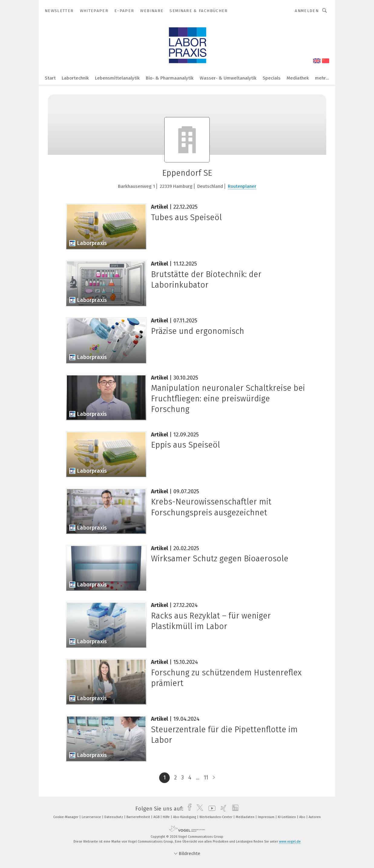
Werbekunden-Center (216, 817)
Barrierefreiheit (139, 817)
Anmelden (307, 11)
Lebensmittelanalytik (117, 78)
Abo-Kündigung (185, 817)
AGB (157, 817)
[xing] (222, 809)
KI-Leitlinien (287, 817)
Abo (303, 817)
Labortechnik (75, 78)
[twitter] (198, 809)
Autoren (315, 817)
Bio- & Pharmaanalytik (170, 78)
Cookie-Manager (66, 817)
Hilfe (167, 817)
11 (206, 778)
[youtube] (210, 809)
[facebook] (188, 809)
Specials (272, 78)
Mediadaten (246, 817)
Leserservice (92, 817)
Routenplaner (242, 186)
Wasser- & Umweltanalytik (228, 78)
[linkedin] (234, 809)
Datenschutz (114, 817)
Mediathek (298, 78)
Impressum (267, 817)
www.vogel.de (290, 842)
